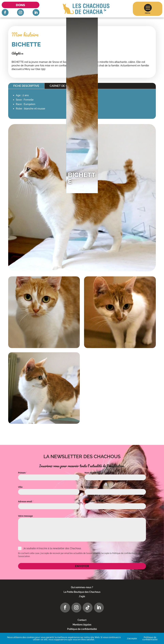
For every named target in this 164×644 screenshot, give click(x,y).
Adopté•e (17, 53)
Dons (20, 5)
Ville (20, 487)
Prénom (22, 473)
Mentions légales (82, 625)
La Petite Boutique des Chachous (82, 592)
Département (91, 487)
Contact (82, 620)
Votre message (25, 516)
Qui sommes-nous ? (82, 587)
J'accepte (132, 638)
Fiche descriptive (26, 86)
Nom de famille (93, 473)
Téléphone (90, 502)
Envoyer (82, 566)
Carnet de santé (62, 86)
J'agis (82, 596)
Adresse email (26, 502)
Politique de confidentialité (82, 629)
